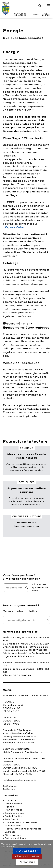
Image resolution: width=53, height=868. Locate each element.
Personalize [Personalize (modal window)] (27, 862)
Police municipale (15, 838)
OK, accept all (27, 851)
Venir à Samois (14, 804)
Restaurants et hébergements (23, 829)
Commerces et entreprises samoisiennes (21, 824)
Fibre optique (13, 835)
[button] (38, 6)
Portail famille (13, 816)
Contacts (10, 800)
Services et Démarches (20, 14)
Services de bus (14, 813)
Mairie (36, 14)
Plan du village (14, 810)
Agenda (9, 807)
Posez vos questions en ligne (40, 588)
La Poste (10, 832)
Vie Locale (46, 14)
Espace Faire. (15, 227)
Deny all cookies (27, 856)
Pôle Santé (11, 819)
